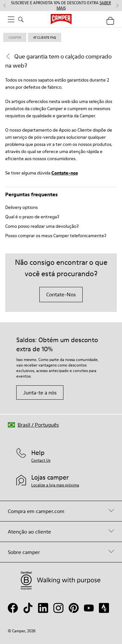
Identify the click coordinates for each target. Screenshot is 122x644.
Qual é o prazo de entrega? (32, 217)
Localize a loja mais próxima (55, 485)
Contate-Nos (61, 294)
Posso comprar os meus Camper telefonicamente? (56, 236)
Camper (15, 37)
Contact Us (41, 460)
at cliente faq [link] (45, 37)
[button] (33, 425)
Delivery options (21, 207)
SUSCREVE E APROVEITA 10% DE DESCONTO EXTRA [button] (61, 6)
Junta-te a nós (40, 393)
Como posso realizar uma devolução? (42, 226)
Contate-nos (65, 173)
